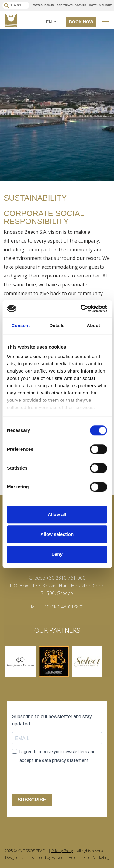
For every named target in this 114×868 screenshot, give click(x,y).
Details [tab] (57, 325)
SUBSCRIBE (32, 800)
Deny (57, 554)
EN (49, 22)
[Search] (16, 5)
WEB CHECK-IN (44, 5)
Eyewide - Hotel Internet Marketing (80, 858)
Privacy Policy (62, 851)
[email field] (57, 738)
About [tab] (93, 325)
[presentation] (49, 777)
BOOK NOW (81, 22)
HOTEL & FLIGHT (100, 5)
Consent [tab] (21, 325)
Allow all (57, 514)
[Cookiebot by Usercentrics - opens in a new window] (81, 308)
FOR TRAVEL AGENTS (71, 5)
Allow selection (57, 534)
